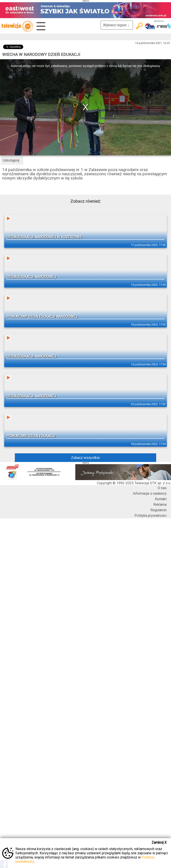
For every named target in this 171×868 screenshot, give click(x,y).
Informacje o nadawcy (150, 493)
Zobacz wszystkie (85, 458)
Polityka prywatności (151, 516)
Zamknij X (159, 842)
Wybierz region (117, 25)
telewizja (17, 26)
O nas (162, 488)
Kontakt (161, 499)
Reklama (160, 505)
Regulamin (159, 510)
